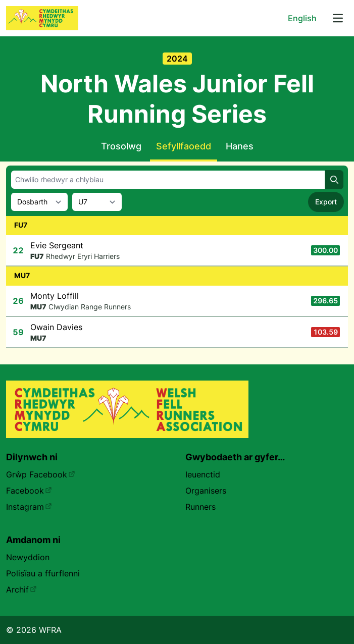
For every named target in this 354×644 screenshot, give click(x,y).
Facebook (29, 491)
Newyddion (28, 557)
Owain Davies (56, 327)
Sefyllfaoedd (184, 146)
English (302, 18)
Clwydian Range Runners (90, 307)
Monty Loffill (55, 296)
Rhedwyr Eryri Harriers (83, 256)
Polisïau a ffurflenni (43, 573)
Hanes (240, 146)
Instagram (29, 507)
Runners (200, 507)
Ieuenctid (203, 474)
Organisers (206, 491)
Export (326, 202)
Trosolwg (121, 146)
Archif (21, 589)
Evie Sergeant (57, 245)
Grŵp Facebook (41, 474)
